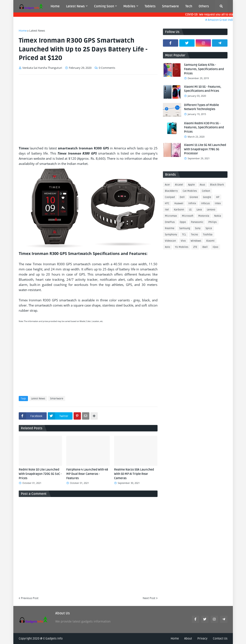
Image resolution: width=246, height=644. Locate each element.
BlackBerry (171, 191)
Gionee (194, 197)
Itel (167, 210)
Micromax (171, 216)
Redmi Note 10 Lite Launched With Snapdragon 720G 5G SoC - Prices (40, 474)
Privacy (202, 639)
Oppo (183, 222)
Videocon (170, 241)
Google (207, 197)
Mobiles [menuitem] (129, 6)
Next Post (149, 598)
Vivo (183, 241)
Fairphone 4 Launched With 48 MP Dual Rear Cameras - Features (87, 474)
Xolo (167, 247)
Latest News (37, 31)
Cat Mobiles (190, 191)
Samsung (185, 228)
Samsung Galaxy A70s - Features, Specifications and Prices (204, 69)
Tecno (194, 235)
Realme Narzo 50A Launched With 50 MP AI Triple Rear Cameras (134, 474)
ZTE (195, 247)
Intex (218, 203)
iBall (205, 247)
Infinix (192, 203)
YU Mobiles (182, 247)
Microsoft (188, 216)
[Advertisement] (88, 110)
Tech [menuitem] (189, 6)
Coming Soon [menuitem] (104, 6)
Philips (213, 222)
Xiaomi (210, 241)
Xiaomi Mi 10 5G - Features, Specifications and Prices (203, 89)
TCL (184, 235)
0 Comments (107, 68)
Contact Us (220, 639)
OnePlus (170, 222)
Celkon (206, 191)
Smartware (57, 399)
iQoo (215, 247)
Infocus (205, 203)
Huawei (179, 203)
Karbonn (179, 210)
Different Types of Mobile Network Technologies (201, 107)
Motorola (204, 216)
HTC (167, 203)
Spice (209, 228)
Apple (191, 185)
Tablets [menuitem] (150, 6)
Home (23, 31)
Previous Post (30, 598)
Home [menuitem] (55, 6)
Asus (202, 185)
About (188, 639)
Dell (182, 197)
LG (190, 210)
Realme (170, 228)
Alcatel (179, 185)
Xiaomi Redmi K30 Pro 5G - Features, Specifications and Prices (204, 127)
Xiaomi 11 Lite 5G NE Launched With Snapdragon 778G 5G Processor (205, 149)
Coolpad (170, 197)
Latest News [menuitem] (75, 6)
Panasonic (197, 222)
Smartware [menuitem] (170, 6)
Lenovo (211, 210)
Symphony (171, 235)
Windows (196, 241)
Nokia (218, 216)
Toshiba (208, 235)
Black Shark (217, 185)
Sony (198, 228)
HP (218, 197)
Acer (167, 185)
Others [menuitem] (204, 6)
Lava (199, 210)
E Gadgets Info (53, 639)
